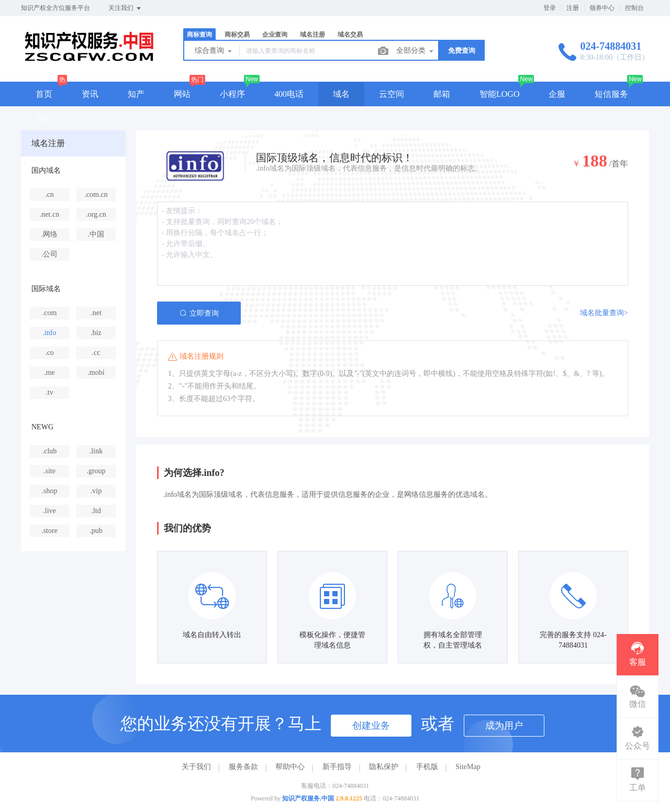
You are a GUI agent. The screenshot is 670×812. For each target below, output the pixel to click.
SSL (43, 118)
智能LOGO (499, 94)
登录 (550, 8)
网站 (182, 94)
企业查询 (275, 35)
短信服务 (611, 94)
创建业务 (371, 726)
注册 (573, 8)
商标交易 (237, 35)
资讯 (90, 94)
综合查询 (214, 51)
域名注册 (312, 35)
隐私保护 (384, 767)
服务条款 (243, 767)
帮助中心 (290, 767)
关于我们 (196, 767)
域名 (341, 94)
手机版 (427, 767)
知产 (136, 94)
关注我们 (125, 8)
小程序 (232, 94)
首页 (44, 94)
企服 (557, 94)
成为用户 (504, 726)
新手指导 (337, 767)
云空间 (392, 94)
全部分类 (416, 51)
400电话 (289, 94)
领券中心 (602, 8)
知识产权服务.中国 (308, 798)
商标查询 (199, 35)
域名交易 (350, 35)
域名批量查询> (604, 313)
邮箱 (442, 94)
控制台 (634, 8)
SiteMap (468, 767)
